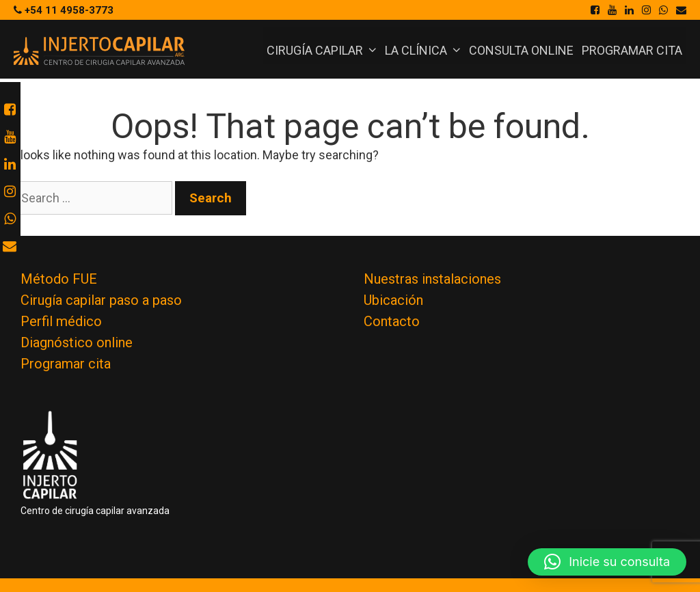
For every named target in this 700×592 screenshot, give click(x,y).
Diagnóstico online (77, 342)
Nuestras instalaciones (432, 279)
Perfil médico (61, 321)
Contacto (392, 321)
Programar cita (632, 50)
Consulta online (521, 50)
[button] (607, 562)
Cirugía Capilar (324, 51)
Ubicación (393, 300)
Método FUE (59, 279)
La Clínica (425, 51)
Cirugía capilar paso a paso (101, 300)
